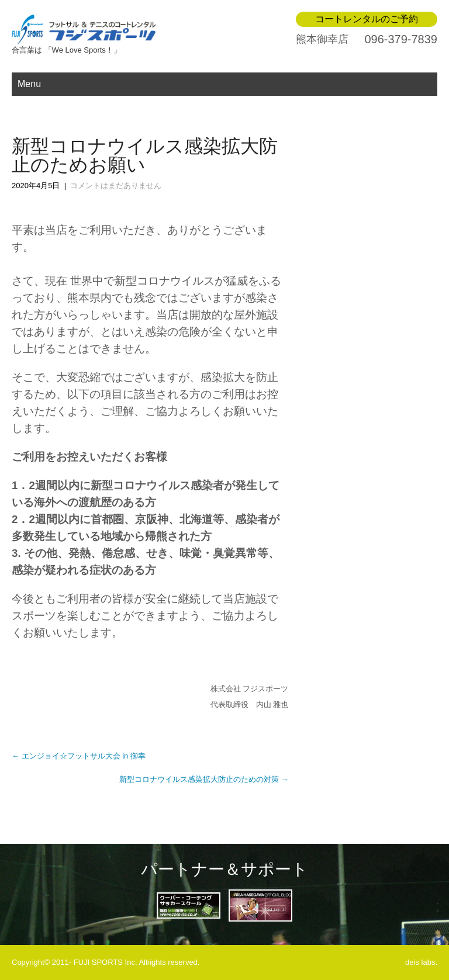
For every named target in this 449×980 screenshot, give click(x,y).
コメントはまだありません (116, 186)
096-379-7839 (401, 39)
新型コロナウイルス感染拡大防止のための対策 (204, 779)
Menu (29, 84)
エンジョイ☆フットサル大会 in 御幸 (79, 756)
